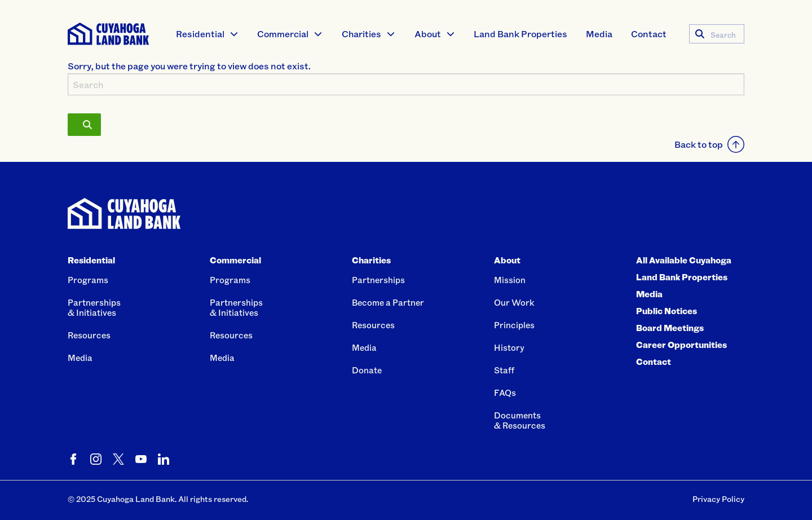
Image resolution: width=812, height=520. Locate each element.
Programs (88, 280)
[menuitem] (208, 34)
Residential (200, 34)
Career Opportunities (681, 345)
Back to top (709, 144)
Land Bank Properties (520, 34)
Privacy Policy (718, 499)
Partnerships (378, 280)
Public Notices (667, 311)
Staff (504, 370)
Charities (361, 34)
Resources (89, 335)
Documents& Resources (520, 420)
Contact (649, 34)
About (428, 34)
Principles (514, 325)
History (509, 347)
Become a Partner (388, 302)
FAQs (505, 393)
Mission (510, 280)
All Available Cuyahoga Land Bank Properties (684, 268)
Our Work (514, 302)
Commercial (283, 34)
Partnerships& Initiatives (94, 307)
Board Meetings (670, 328)
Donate (367, 370)
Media (599, 34)
